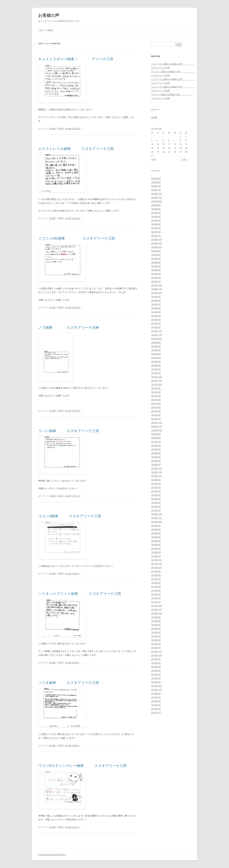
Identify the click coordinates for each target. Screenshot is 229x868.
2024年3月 (156, 274)
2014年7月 (156, 697)
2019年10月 (156, 476)
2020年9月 (156, 434)
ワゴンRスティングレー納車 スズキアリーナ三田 (82, 765)
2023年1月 (156, 327)
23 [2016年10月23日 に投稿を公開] (186, 148)
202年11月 (156, 713)
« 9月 (153, 159)
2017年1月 (156, 602)
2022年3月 (156, 365)
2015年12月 (156, 651)
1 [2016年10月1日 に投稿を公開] (180, 136)
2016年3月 (156, 640)
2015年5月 (156, 667)
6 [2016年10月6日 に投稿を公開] (169, 140)
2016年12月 (156, 606)
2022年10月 (156, 339)
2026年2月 (156, 186)
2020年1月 (156, 465)
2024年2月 (156, 278)
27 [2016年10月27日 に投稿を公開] (169, 152)
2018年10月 (156, 522)
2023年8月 (156, 300)
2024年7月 (156, 258)
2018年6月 (156, 537)
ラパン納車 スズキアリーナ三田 (69, 431)
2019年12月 (156, 468)
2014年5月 (156, 705)
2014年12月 (156, 686)
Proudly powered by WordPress (52, 855)
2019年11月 (156, 472)
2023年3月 (156, 320)
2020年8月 (156, 438)
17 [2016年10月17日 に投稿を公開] (152, 148)
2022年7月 (156, 350)
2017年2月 (156, 598)
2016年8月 (156, 621)
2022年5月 (156, 358)
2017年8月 (156, 575)
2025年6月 (156, 217)
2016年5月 (156, 632)
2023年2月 (156, 323)
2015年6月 (156, 663)
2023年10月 (156, 293)
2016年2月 (156, 644)
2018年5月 (156, 541)
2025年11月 (156, 197)
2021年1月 (156, 419)
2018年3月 (156, 548)
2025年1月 (156, 236)
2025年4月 (156, 224)
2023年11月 (156, 289)
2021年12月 (156, 377)
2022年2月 (156, 369)
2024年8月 (156, 255)
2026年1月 (156, 190)
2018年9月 (156, 526)
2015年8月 (156, 659)
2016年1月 (156, 648)
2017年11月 (156, 564)
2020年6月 (156, 445)
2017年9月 (156, 571)
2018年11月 (156, 518)
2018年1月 (156, 556)
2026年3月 (156, 182)
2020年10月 (156, 430)
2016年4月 (156, 636)
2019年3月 (156, 503)
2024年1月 (156, 281)
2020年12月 (156, 423)
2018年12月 (156, 514)
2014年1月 (156, 709)
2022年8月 (156, 346)
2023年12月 (156, 285)
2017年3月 (156, 594)
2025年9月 (156, 205)
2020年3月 (156, 457)
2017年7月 (156, 579)
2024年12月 (156, 239)
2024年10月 (156, 247)
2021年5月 (156, 403)
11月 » (184, 159)
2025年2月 (156, 232)
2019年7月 (156, 487)
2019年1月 (156, 510)
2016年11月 (156, 610)
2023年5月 (156, 312)
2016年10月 (156, 613)
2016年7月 (156, 625)
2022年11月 (156, 335)
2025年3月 (156, 228)
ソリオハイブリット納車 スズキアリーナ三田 (80, 593)
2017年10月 (156, 568)
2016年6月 (156, 629)
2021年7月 (156, 396)
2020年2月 (156, 461)
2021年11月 (156, 381)
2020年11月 (156, 426)
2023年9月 (156, 297)
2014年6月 (156, 701)
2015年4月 (156, 671)
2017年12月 (156, 560)
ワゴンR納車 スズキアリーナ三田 (70, 516)
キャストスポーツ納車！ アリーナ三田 (76, 59)
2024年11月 (156, 243)
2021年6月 (156, 400)
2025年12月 (156, 194)
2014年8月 (156, 693)
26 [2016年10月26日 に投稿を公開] (163, 152)
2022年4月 (156, 362)
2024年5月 (156, 266)
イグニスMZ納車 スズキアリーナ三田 (77, 238)
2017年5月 (156, 587)
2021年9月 (156, 388)
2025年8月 (156, 209)
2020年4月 (156, 453)
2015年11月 (156, 655)
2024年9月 (156, 251)
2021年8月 (156, 392)
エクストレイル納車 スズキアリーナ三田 (76, 148)
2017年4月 (156, 590)
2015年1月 (156, 682)
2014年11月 (156, 690)
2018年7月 (156, 533)
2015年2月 (156, 678)
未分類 (53, 129)
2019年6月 (156, 491)
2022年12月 (156, 331)
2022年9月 (156, 342)
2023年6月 (156, 308)
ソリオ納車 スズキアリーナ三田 (69, 682)
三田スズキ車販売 (46, 30)
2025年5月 (156, 220)
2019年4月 (156, 499)
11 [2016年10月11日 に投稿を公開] (158, 144)
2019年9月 (156, 480)
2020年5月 (156, 449)
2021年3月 (156, 411)
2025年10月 (156, 201)
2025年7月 (156, 213)
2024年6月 (156, 262)
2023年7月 (156, 304)
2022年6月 (156, 354)
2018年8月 (156, 529)
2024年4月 (156, 270)
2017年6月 (156, 583)
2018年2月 (156, 552)
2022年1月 (156, 373)
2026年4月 (156, 178)
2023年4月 (156, 316)
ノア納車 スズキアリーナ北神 (69, 327)
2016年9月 (156, 617)
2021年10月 (156, 384)
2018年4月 (156, 545)
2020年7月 (156, 442)
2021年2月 (156, 415)
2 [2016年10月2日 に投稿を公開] (186, 136)
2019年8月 (156, 484)
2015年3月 (156, 674)
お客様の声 (49, 15)
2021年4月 (156, 407)
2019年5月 (156, 495)
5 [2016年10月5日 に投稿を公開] (163, 140)
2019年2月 (156, 506)
